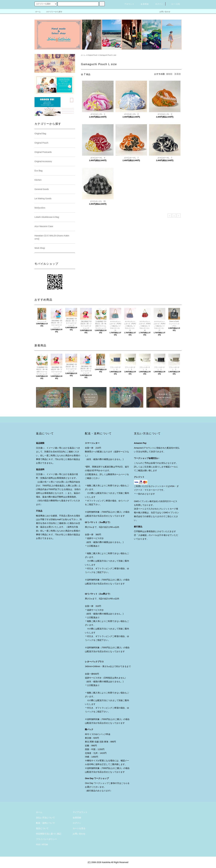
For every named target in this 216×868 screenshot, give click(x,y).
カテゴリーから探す (52, 12)
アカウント (127, 4)
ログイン (157, 4)
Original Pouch (93, 55)
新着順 (178, 74)
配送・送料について (45, 823)
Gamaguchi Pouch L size (108, 55)
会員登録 (143, 4)
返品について (42, 828)
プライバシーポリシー (46, 839)
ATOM (45, 845)
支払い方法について (45, 818)
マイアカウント (80, 812)
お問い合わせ (163, 12)
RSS (38, 845)
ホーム (38, 12)
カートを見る (79, 828)
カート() (174, 4)
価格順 (169, 74)
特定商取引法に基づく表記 (49, 834)
